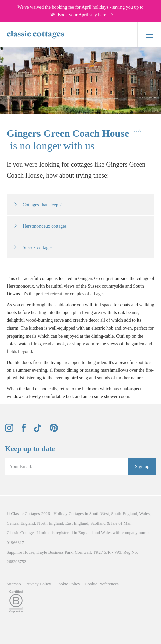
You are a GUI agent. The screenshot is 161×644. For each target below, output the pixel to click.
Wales (144, 514)
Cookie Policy (68, 584)
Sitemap (14, 584)
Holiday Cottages (69, 514)
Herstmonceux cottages (45, 226)
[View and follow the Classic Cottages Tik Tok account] (38, 431)
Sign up (142, 467)
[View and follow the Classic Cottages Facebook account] (24, 431)
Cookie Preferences (102, 584)
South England (124, 514)
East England (77, 523)
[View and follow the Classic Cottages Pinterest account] (54, 431)
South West (99, 514)
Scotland (98, 523)
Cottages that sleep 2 (42, 205)
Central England (21, 523)
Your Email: (21, 467)
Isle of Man (121, 523)
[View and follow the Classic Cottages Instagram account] (9, 431)
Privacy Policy (38, 584)
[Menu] (149, 35)
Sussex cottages (37, 248)
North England (50, 523)
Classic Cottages (25, 514)
